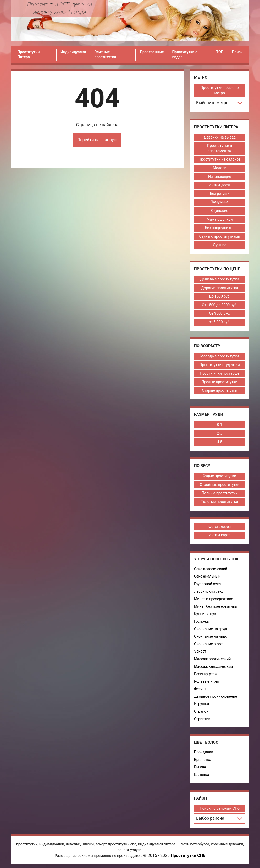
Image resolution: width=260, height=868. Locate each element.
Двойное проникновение (215, 696)
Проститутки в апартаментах (220, 148)
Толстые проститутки (220, 502)
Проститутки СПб (188, 856)
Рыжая (200, 767)
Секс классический (211, 569)
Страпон (201, 711)
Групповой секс (207, 584)
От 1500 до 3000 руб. (220, 305)
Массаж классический (213, 666)
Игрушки (201, 704)
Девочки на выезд (220, 137)
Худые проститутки (220, 476)
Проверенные (152, 52)
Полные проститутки (220, 493)
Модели (220, 168)
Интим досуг (220, 185)
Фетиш (200, 689)
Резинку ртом (206, 674)
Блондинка (204, 752)
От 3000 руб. (220, 313)
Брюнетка (203, 760)
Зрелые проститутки (220, 382)
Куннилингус (205, 614)
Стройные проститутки (220, 485)
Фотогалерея (220, 527)
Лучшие (220, 245)
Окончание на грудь (211, 629)
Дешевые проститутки (220, 279)
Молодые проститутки (220, 356)
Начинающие (220, 177)
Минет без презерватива (215, 606)
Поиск (237, 52)
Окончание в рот (208, 644)
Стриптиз (202, 719)
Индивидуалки (73, 52)
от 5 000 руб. (220, 322)
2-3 (220, 433)
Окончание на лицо (211, 636)
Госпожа (201, 621)
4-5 (220, 442)
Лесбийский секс (209, 591)
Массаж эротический (212, 659)
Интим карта (220, 535)
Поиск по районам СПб (220, 808)
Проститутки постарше (220, 373)
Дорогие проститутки (220, 288)
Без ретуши (220, 194)
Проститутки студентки (220, 365)
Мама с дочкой (220, 219)
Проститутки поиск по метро (220, 90)
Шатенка (202, 775)
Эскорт (200, 651)
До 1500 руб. (220, 296)
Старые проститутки (220, 390)
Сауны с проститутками (220, 236)
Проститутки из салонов (220, 159)
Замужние (220, 202)
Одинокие (220, 211)
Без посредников (220, 228)
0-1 (220, 425)
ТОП (220, 52)
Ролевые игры (206, 681)
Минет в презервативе (214, 599)
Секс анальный (207, 576)
